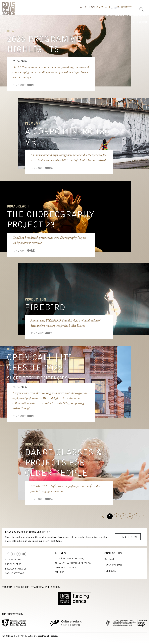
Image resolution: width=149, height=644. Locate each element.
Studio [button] (109, 11)
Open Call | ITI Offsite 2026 (39, 365)
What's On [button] (55, 11)
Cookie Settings (15, 576)
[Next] (143, 518)
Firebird (45, 310)
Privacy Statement (16, 571)
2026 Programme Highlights (44, 47)
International (118, 21)
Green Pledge (13, 566)
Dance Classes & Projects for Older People (63, 465)
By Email (110, 561)
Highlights (94, 21)
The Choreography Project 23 (51, 222)
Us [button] (125, 11)
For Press (110, 573)
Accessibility (13, 562)
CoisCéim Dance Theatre (8, 10)
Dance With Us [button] (83, 11)
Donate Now (128, 539)
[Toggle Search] (141, 9)
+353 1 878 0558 (113, 567)
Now (75, 21)
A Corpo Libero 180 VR (67, 139)
